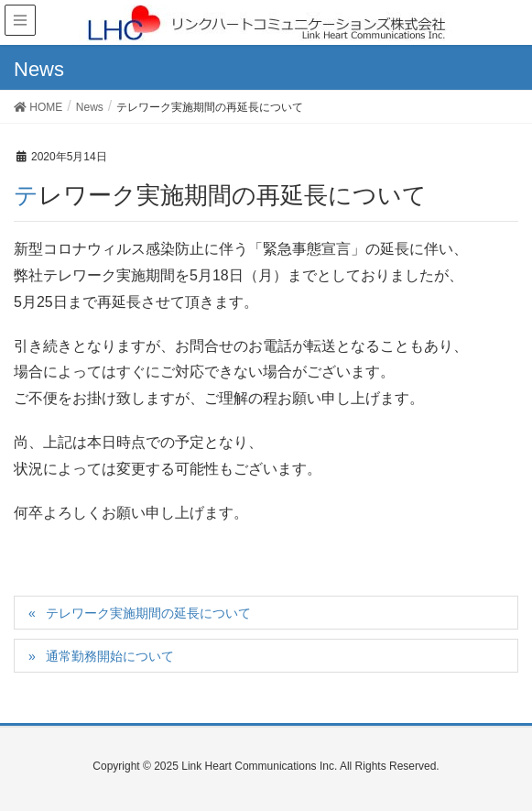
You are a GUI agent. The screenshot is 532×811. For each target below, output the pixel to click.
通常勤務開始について (110, 656)
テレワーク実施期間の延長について (148, 613)
